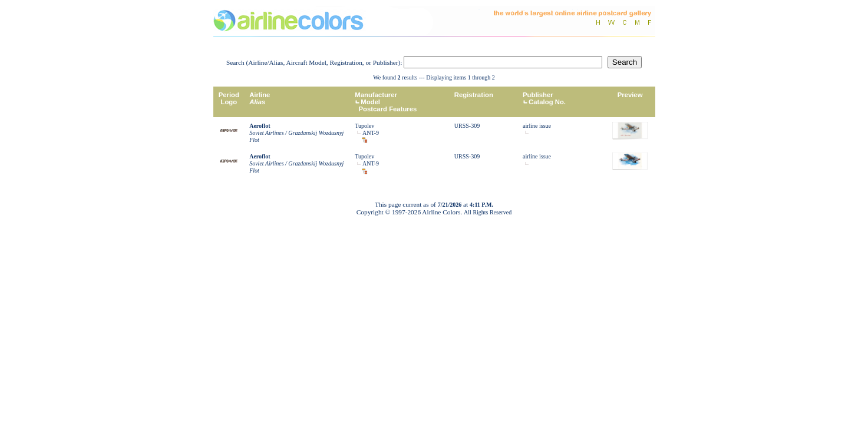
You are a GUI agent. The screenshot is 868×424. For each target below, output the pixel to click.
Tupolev (364, 126)
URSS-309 (467, 126)
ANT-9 (371, 133)
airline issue (537, 126)
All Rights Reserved (488, 212)
